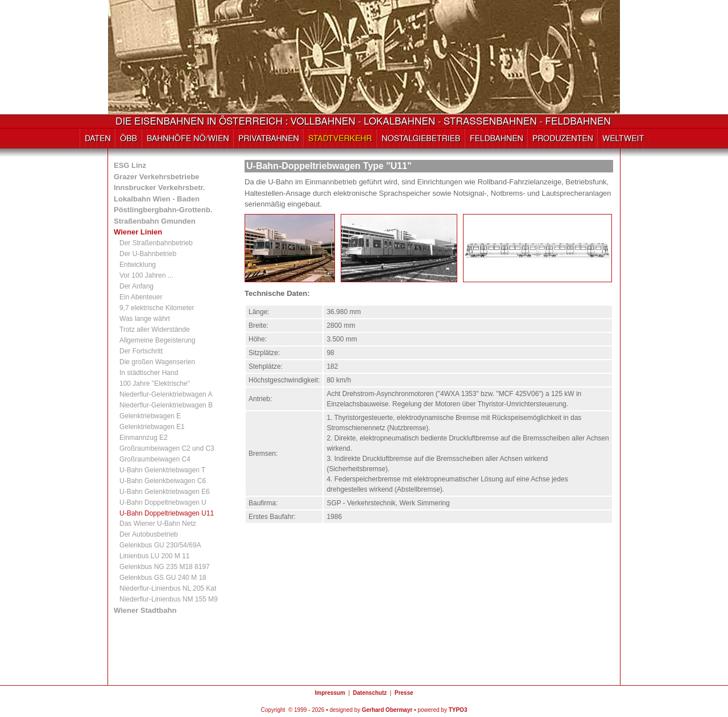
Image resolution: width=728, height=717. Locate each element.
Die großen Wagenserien (157, 362)
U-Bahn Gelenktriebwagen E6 (165, 492)
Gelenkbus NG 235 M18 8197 (165, 567)
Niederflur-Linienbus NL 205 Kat (168, 588)
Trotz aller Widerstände (155, 329)
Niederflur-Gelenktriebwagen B (166, 405)
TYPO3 (458, 710)
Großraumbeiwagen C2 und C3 (167, 448)
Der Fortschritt (141, 351)
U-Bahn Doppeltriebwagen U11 (167, 513)
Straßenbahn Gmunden (155, 221)
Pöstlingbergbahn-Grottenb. (163, 210)
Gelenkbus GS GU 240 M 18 (163, 578)
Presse (404, 693)
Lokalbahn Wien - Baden (157, 199)
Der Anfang (136, 286)
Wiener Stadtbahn (145, 610)
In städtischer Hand (149, 373)
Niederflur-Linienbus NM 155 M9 (169, 599)
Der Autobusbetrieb (149, 534)
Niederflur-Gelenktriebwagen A (166, 394)
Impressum (330, 693)
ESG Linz (130, 165)
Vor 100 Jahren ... (146, 275)
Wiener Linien (138, 232)
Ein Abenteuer (141, 297)
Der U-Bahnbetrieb (148, 254)
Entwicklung (138, 265)
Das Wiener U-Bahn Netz (158, 524)
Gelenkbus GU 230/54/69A (160, 545)
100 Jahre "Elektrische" (155, 384)
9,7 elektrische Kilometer (157, 308)
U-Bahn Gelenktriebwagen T (162, 470)
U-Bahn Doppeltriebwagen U (163, 502)
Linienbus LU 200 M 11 (154, 556)
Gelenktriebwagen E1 (152, 427)
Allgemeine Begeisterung (157, 340)
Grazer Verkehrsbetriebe (156, 177)
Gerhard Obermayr (387, 710)
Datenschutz (370, 693)
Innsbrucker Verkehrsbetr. (159, 188)
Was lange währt (145, 319)
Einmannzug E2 (144, 438)
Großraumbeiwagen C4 (155, 459)
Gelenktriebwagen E (150, 416)
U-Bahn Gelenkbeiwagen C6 (163, 481)
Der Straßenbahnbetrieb (156, 243)
